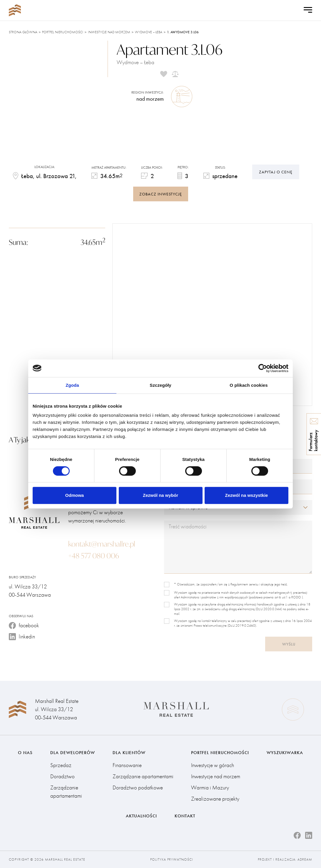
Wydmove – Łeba (149, 32)
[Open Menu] (308, 10)
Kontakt (185, 816)
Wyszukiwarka (285, 753)
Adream (305, 859)
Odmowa (75, 495)
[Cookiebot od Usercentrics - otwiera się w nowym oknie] (263, 368)
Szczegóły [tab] (160, 385)
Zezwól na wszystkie (247, 495)
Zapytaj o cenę (276, 172)
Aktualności (141, 816)
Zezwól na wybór (160, 495)
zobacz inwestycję (161, 194)
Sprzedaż (61, 765)
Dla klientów (129, 753)
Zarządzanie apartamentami (66, 792)
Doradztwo (62, 776)
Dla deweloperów (73, 753)
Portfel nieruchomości (63, 32)
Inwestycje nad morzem (109, 32)
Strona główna (23, 32)
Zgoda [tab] (72, 385)
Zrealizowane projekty (215, 799)
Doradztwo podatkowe (138, 787)
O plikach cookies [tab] (249, 385)
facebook (24, 625)
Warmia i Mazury (210, 787)
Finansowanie (127, 765)
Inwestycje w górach (213, 765)
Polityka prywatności (172, 859)
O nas (25, 753)
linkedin (22, 637)
